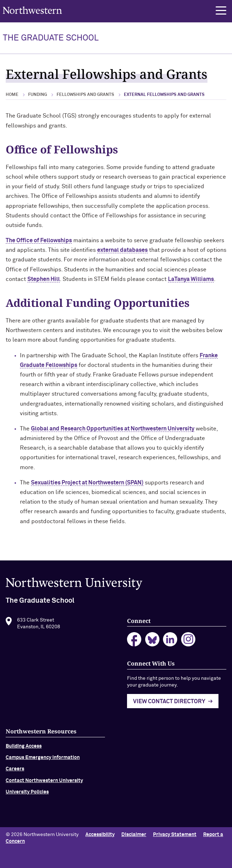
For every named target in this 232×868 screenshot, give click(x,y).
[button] (221, 11)
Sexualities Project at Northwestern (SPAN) (87, 483)
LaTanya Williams (191, 279)
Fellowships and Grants (85, 95)
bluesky (152, 641)
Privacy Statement (175, 835)
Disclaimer (134, 835)
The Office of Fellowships (39, 240)
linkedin (170, 641)
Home (12, 95)
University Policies (27, 794)
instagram (188, 641)
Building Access (24, 748)
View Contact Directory (169, 703)
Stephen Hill (44, 279)
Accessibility (100, 835)
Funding (38, 95)
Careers (15, 771)
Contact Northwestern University (44, 782)
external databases (122, 250)
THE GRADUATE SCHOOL (51, 38)
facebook (134, 641)
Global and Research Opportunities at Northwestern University (113, 429)
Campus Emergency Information (43, 759)
